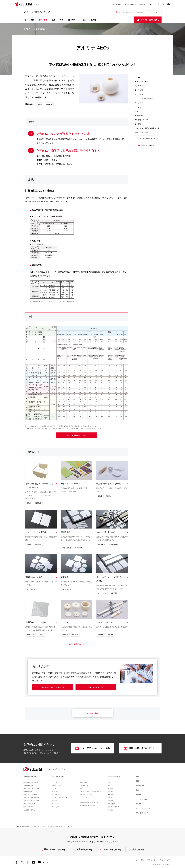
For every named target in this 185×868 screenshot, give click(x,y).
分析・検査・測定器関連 (31, 788)
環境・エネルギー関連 (31, 795)
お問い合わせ (96, 687)
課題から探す (137, 849)
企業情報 (142, 4)
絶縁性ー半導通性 (113, 807)
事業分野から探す (83, 849)
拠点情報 (139, 804)
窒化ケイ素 (139, 90)
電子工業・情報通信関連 (31, 798)
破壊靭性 (111, 788)
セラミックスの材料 (58, 777)
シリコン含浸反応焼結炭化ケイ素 (147, 128)
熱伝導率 (111, 801)
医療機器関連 (28, 792)
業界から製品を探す (30, 777)
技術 (54, 20)
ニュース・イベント (142, 799)
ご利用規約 (140, 860)
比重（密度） (112, 795)
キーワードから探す (111, 849)
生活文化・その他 (29, 810)
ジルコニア (139, 86)
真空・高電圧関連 (29, 804)
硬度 (109, 782)
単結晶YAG (139, 115)
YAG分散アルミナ (141, 120)
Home (17, 826)
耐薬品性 (111, 810)
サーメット (139, 107)
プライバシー (152, 860)
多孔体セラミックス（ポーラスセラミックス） (88, 796)
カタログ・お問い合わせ (148, 20)
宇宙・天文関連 (28, 807)
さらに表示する (77, 645)
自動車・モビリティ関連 (31, 801)
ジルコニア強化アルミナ (144, 99)
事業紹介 (94, 20)
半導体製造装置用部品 (31, 782)
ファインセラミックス (39, 826)
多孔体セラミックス (142, 132)
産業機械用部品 (28, 785)
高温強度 (111, 792)
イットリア (139, 111)
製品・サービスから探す (53, 849)
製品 (33, 20)
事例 (62, 20)
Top (25, 20)
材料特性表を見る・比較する (89, 803)
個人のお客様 (116, 4)
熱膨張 (110, 798)
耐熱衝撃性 (111, 804)
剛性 (109, 785)
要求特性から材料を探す (147, 145)
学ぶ (84, 20)
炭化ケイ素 (139, 94)
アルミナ (54, 782)
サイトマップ (165, 860)
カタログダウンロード (143, 808)
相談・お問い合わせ (142, 813)
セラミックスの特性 (114, 777)
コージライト (140, 103)
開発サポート (73, 20)
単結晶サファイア (141, 82)
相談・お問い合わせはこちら (140, 749)
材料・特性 (43, 20)
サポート (153, 4)
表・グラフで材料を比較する (147, 138)
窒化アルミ (139, 124)
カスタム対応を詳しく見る (53, 687)
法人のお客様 (130, 4)
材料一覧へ (92, 713)
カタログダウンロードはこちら (93, 749)
